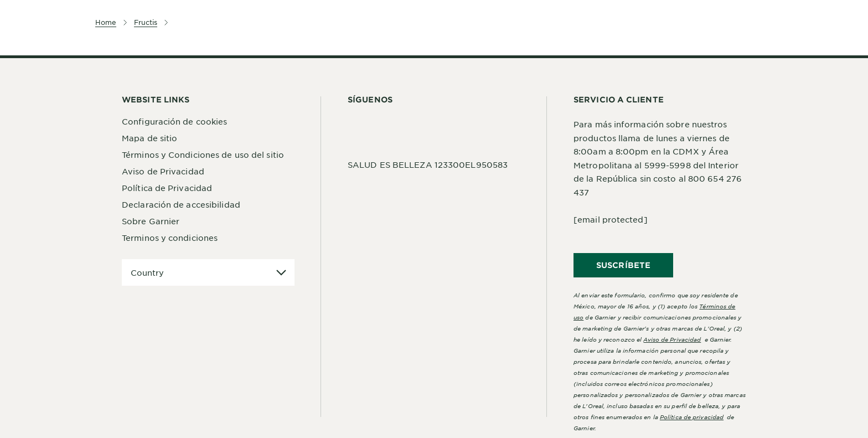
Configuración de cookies (174, 121)
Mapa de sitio (149, 138)
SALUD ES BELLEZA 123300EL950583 (428, 164)
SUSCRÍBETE (623, 265)
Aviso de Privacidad (163, 171)
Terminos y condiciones (170, 238)
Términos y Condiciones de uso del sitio (203, 154)
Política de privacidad (692, 417)
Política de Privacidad (167, 188)
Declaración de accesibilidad (181, 204)
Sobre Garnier (151, 221)
